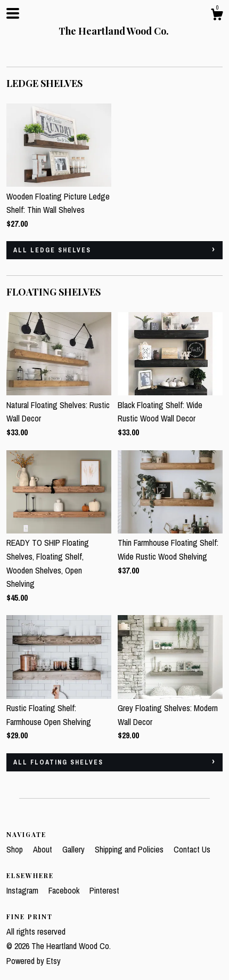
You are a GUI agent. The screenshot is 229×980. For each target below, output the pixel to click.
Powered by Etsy (34, 961)
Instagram (23, 890)
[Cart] (217, 16)
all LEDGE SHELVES (52, 250)
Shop (16, 849)
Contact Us (192, 849)
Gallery (75, 849)
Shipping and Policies (130, 849)
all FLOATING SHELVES (58, 762)
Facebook (65, 890)
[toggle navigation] (13, 13)
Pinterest (104, 890)
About (44, 849)
